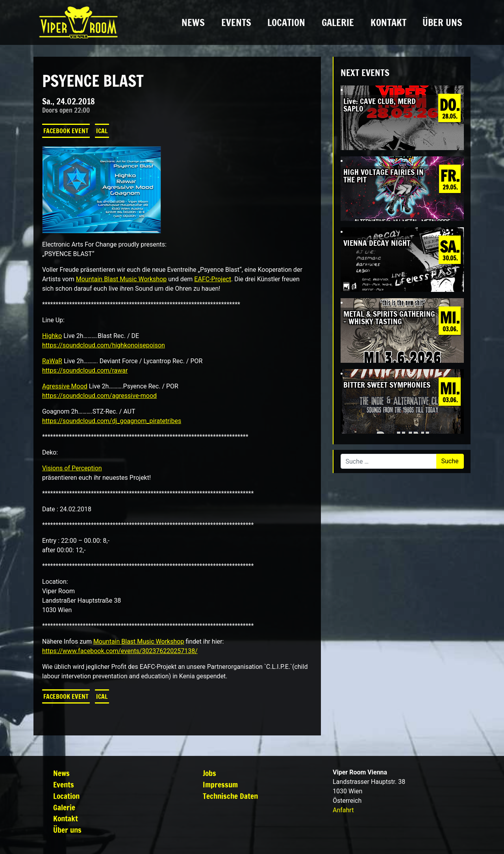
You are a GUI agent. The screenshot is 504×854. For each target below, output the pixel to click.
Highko (52, 336)
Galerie (338, 22)
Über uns (442, 22)
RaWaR (52, 361)
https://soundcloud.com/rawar (85, 370)
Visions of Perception (72, 468)
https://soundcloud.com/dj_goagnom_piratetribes (112, 421)
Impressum (220, 784)
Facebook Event (66, 131)
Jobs (209, 773)
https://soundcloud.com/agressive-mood (99, 396)
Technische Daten (230, 796)
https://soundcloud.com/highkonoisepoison (104, 345)
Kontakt (388, 22)
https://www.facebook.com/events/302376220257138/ (120, 651)
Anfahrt (343, 810)
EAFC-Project (213, 279)
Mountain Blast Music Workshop (121, 279)
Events (236, 22)
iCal (102, 131)
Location (286, 22)
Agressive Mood (65, 386)
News (193, 22)
